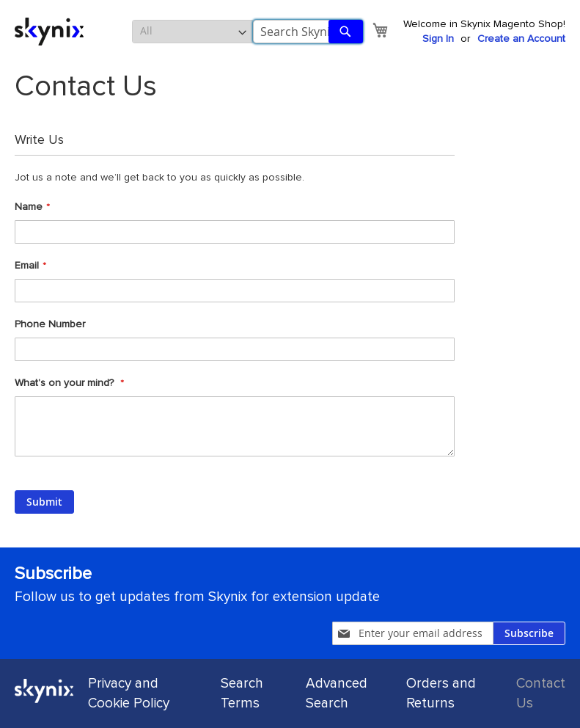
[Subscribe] (529, 633)
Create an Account (521, 39)
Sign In (438, 39)
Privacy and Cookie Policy (129, 694)
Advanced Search (337, 694)
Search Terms (242, 694)
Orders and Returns (441, 694)
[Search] (346, 32)
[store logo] (49, 32)
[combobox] (308, 32)
